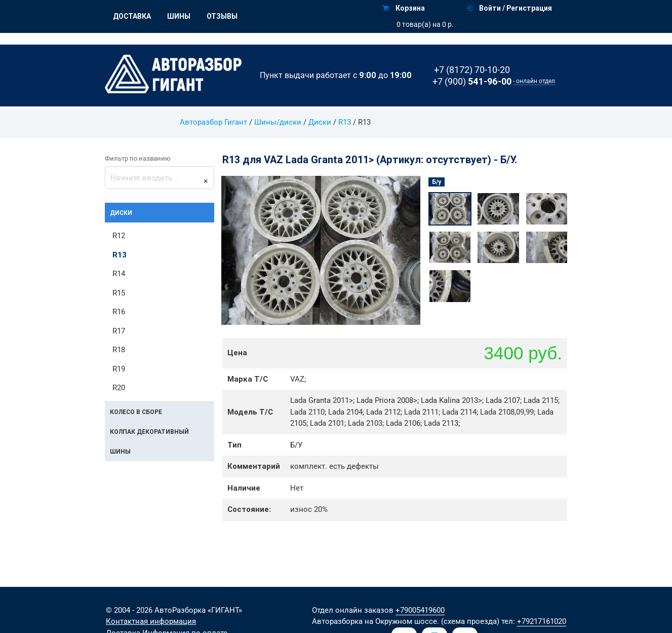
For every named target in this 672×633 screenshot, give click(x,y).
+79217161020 (542, 621)
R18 (119, 350)
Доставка (132, 16)
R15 (119, 293)
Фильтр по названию (138, 158)
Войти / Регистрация (509, 8)
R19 (119, 369)
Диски (320, 122)
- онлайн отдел (534, 81)
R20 (119, 388)
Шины (179, 16)
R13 (345, 122)
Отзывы (222, 16)
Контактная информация (151, 621)
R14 (119, 274)
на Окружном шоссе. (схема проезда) (432, 621)
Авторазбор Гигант (213, 122)
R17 (119, 331)
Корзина (403, 8)
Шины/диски (278, 122)
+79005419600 (420, 610)
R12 (119, 236)
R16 (119, 312)
